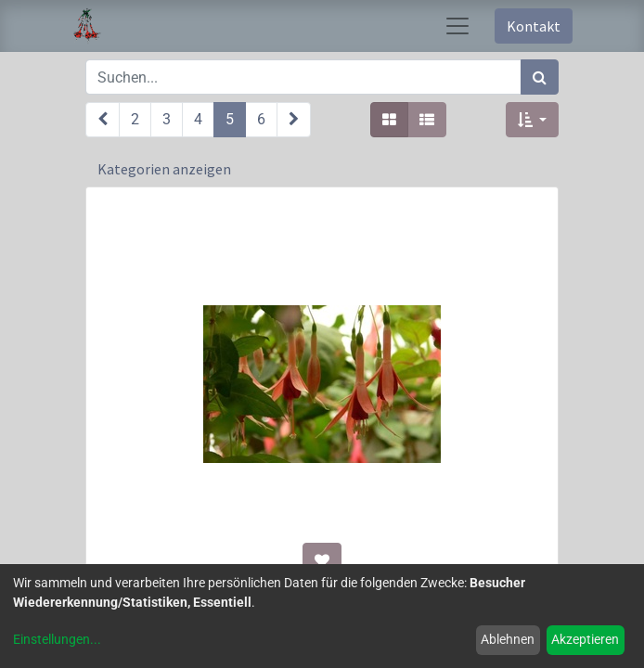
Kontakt (534, 26)
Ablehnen (508, 639)
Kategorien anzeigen (164, 169)
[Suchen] (540, 77)
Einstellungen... (57, 639)
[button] (532, 120)
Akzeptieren (585, 639)
